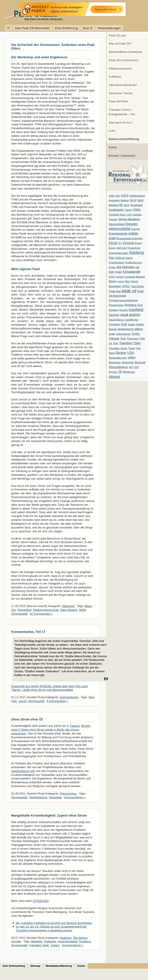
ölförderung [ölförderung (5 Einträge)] (129, 372)
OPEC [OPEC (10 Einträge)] (126, 286)
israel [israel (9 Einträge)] (119, 272)
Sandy (22, 701)
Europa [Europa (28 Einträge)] (128, 243)
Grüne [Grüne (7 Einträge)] (112, 267)
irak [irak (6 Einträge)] (137, 267)
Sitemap (35, 966)
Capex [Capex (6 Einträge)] (128, 210)
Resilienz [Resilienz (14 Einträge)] (131, 305)
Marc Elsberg (69, 610)
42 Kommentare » (41, 614)
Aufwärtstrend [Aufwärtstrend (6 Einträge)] (137, 196)
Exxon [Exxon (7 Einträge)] (112, 248)
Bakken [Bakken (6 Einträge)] (125, 200)
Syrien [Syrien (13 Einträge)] (136, 334)
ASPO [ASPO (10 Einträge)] (125, 196)
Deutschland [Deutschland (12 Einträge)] (117, 224)
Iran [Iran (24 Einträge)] (112, 272)
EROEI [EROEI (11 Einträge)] (113, 243)
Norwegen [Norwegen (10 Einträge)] (115, 286)
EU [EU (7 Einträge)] (120, 243)
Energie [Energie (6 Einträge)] (135, 229)
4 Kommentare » (57, 701)
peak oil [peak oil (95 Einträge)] (129, 291)
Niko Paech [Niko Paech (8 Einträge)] (131, 281)
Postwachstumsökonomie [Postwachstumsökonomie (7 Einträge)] (123, 300)
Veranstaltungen (109, 28)
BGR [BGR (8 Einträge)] (141, 200)
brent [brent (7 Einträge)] (127, 205)
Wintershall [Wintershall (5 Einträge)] (127, 362)
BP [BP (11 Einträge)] (121, 205)
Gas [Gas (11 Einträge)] (111, 258)
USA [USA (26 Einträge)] (131, 353)
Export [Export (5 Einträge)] (138, 243)
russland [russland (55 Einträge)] (136, 309)
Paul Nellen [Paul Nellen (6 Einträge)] (137, 286)
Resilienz (85, 941)
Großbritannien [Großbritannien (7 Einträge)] (133, 262)
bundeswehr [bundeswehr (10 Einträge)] (116, 210)
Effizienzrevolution (121, 69)
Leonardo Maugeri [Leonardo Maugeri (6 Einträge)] (135, 277)
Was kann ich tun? (121, 123)
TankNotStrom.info (23, 771)
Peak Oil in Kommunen (124, 60)
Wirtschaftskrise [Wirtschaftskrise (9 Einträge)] (118, 367)
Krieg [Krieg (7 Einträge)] (112, 277)
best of (88, 28)
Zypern (74, 726)
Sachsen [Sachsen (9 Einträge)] (114, 315)
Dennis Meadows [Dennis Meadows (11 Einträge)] (129, 219)
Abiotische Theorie (121, 93)
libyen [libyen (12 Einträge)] (113, 281)
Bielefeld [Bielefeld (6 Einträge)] (114, 205)
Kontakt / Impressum (122, 156)
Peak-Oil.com (118, 35)
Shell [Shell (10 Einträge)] (124, 324)
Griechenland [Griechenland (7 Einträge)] (116, 262)
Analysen (66, 938)
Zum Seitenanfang (14, 966)
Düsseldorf (24, 610)
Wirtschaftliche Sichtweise (126, 52)
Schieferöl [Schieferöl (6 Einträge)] (114, 324)
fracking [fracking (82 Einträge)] (137, 252)
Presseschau (68, 794)
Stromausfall (19, 614)
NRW (82, 610)
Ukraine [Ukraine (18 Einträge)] (121, 353)
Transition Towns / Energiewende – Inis (122, 112)
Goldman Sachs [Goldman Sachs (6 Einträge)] (124, 258)
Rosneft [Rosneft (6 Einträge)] (123, 310)
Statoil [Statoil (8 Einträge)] (132, 324)
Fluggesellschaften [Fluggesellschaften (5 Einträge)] (119, 253)
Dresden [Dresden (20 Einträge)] (132, 224)
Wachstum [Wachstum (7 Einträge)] (115, 362)
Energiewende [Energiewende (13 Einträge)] (118, 234)
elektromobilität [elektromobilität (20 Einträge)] (120, 229)
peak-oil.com (47, 12)
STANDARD (41, 901)
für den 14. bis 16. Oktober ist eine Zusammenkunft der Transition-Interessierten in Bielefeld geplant (51, 928)
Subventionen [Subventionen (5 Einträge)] (123, 334)
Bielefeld (37, 941)
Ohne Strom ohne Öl (27, 719)
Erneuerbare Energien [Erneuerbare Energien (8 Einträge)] (130, 238)
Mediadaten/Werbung (59, 966)
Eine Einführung (66, 28)
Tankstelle (55, 797)
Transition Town (39, 945)
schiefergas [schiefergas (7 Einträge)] (132, 320)
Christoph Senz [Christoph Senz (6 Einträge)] (117, 215)
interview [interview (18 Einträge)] (128, 267)
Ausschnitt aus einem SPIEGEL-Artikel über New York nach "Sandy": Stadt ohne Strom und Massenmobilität (50, 688)
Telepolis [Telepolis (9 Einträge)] (114, 339)
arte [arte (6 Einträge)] (118, 196)
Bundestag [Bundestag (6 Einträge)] (137, 205)
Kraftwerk (50, 941)
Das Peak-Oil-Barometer (32, 28)
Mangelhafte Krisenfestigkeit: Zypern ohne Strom (49, 815)
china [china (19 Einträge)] (137, 210)
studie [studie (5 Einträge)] (112, 334)
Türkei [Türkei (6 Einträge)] (132, 348)
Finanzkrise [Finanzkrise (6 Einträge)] (134, 248)
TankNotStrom (38, 797)
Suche (113, 147)
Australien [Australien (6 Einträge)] (114, 200)
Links (112, 131)
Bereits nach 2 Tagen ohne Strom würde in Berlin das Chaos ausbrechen (51, 730)
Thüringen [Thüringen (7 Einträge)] (133, 339)
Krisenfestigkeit (68, 941)
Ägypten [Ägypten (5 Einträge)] (113, 372)
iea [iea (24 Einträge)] (119, 267)
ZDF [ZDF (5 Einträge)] (137, 367)
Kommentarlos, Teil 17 (28, 632)
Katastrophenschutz (46, 610)
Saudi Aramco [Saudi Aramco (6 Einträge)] (116, 320)
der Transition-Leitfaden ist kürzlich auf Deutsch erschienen (54, 923)
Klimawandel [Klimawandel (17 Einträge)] (132, 272)
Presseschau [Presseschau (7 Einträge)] (116, 305)
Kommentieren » (75, 797)
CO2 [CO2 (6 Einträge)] (129, 215)
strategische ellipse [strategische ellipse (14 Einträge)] (130, 329)
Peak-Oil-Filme (118, 101)
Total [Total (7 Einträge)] (115, 343)
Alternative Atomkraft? (123, 85)
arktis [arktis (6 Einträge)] (112, 196)
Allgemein (68, 606)
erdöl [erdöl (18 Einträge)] (112, 238)
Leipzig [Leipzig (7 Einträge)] (120, 277)
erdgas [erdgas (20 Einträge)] (133, 233)
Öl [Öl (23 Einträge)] (120, 372)
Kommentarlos (69, 697)
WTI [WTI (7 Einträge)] (131, 367)
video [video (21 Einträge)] (131, 357)
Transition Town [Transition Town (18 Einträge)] (130, 343)
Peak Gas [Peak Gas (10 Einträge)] (115, 291)
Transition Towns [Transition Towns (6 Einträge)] (118, 348)
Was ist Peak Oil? (120, 44)
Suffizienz (115, 77)
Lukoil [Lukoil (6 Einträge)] (120, 281)
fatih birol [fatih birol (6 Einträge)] (122, 248)
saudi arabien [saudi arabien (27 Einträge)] (130, 315)
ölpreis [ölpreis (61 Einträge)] (114, 377)
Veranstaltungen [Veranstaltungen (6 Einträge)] (118, 358)
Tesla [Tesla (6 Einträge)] (123, 339)
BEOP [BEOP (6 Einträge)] (133, 200)
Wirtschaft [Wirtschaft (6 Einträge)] (140, 362)
